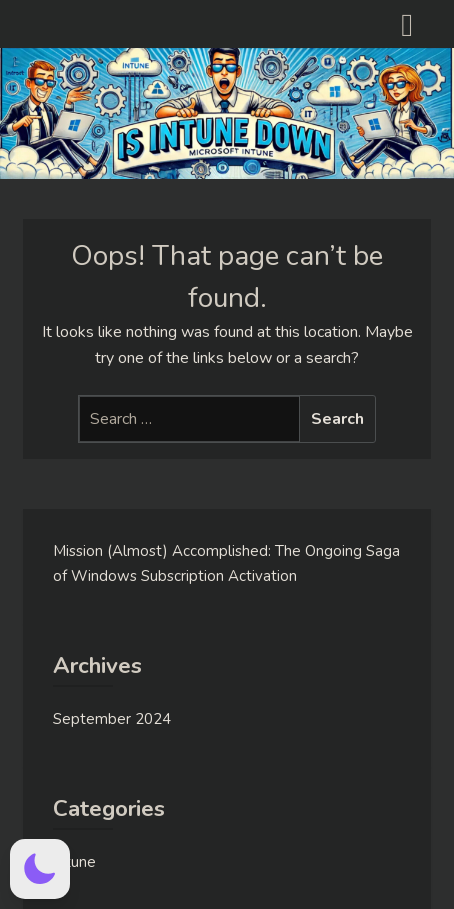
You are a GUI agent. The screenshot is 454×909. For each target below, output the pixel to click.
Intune (74, 862)
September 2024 (112, 719)
